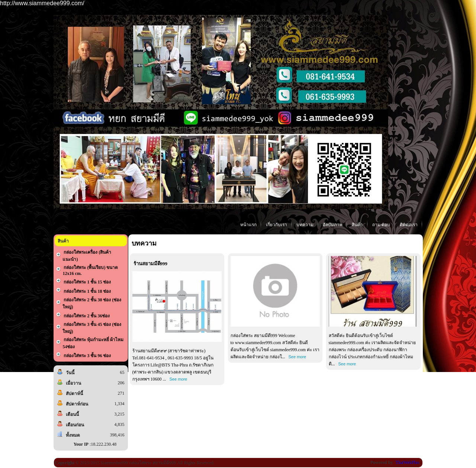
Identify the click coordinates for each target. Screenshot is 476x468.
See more (178, 379)
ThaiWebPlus (407, 462)
